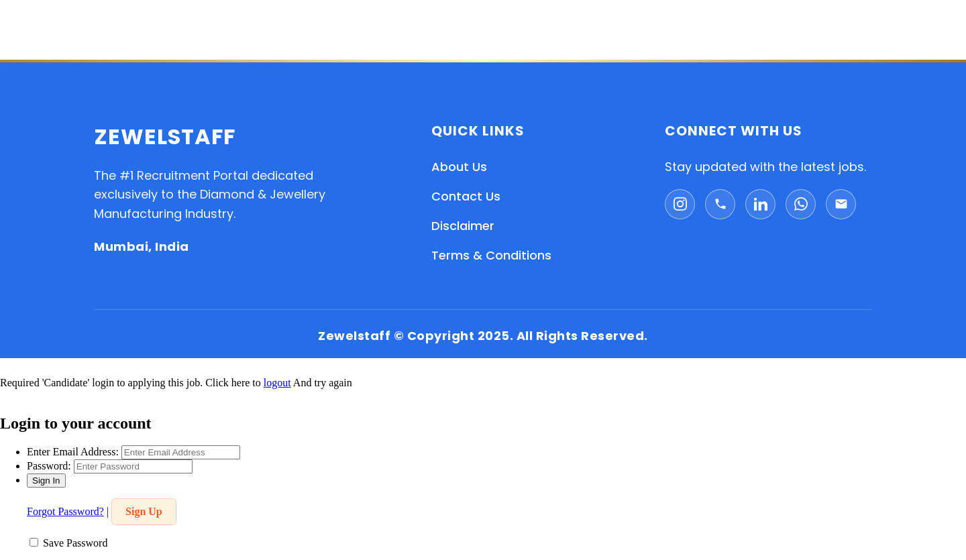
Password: (49, 466)
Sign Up (144, 511)
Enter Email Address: (73, 452)
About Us (459, 167)
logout (277, 383)
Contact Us (466, 196)
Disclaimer (463, 226)
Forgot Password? (65, 511)
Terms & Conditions (491, 255)
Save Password (75, 543)
